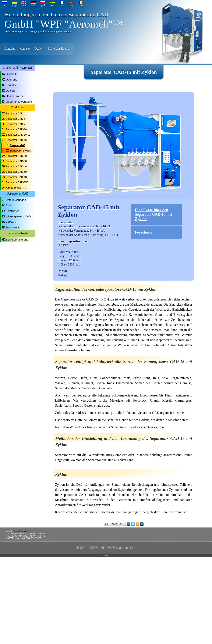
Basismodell (17, 145)
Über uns (12, 80)
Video (9, 222)
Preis (9, 205)
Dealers (39, 49)
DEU (33, 5)
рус (5, 5)
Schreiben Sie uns (59, 49)
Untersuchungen (16, 200)
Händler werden (16, 96)
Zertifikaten (13, 211)
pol (43, 5)
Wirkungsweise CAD (18, 216)
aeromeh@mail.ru (21, 531)
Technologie (13, 227)
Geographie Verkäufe (19, 102)
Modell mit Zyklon (20, 151)
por (72, 5)
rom (81, 5)
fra (62, 5)
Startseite (10, 49)
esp (52, 5)
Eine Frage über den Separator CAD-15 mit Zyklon (153, 214)
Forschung (144, 232)
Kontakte (25, 49)
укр (14, 5)
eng (24, 5)
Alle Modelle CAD (17, 188)
